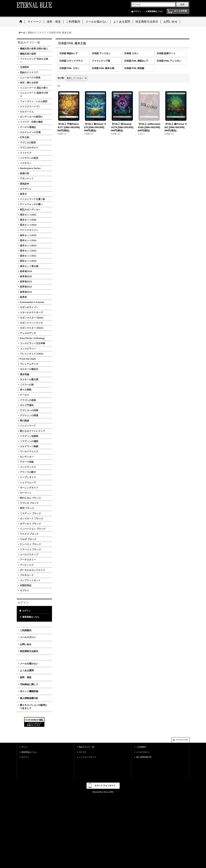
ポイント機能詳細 (29, 691)
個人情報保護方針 (29, 698)
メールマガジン (28, 637)
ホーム (24, 747)
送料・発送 (26, 677)
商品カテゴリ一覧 (87, 747)
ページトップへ (182, 740)
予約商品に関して (29, 684)
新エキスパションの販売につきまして (34, 707)
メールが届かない (29, 664)
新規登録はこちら (155, 11)
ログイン (137, 11)
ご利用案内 (26, 630)
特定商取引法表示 (29, 651)
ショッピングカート (87, 757)
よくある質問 (27, 670)
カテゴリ (83, 752)
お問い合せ (26, 644)
